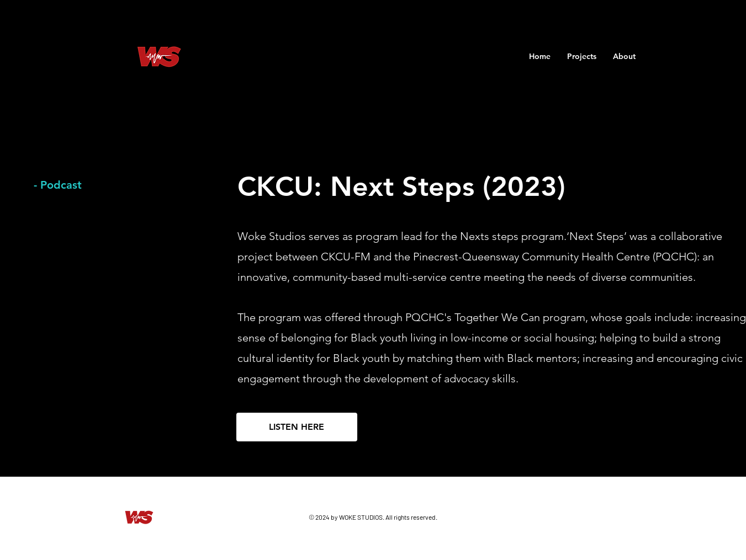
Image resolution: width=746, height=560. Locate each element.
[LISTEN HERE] (297, 427)
